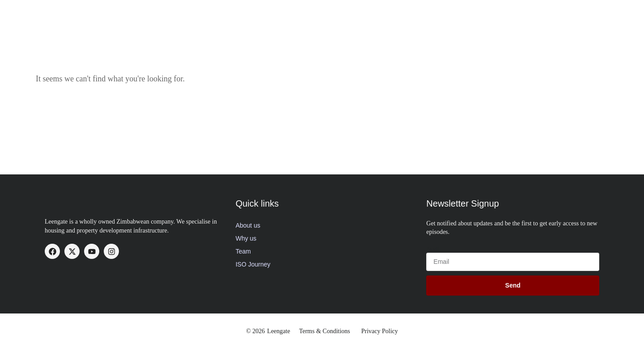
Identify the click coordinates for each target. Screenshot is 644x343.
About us (248, 225)
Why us (246, 238)
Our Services (318, 15)
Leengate (278, 331)
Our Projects (373, 15)
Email (433, 249)
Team (243, 251)
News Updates (498, 15)
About (274, 15)
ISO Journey (253, 264)
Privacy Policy (380, 331)
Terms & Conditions (325, 331)
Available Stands (434, 15)
